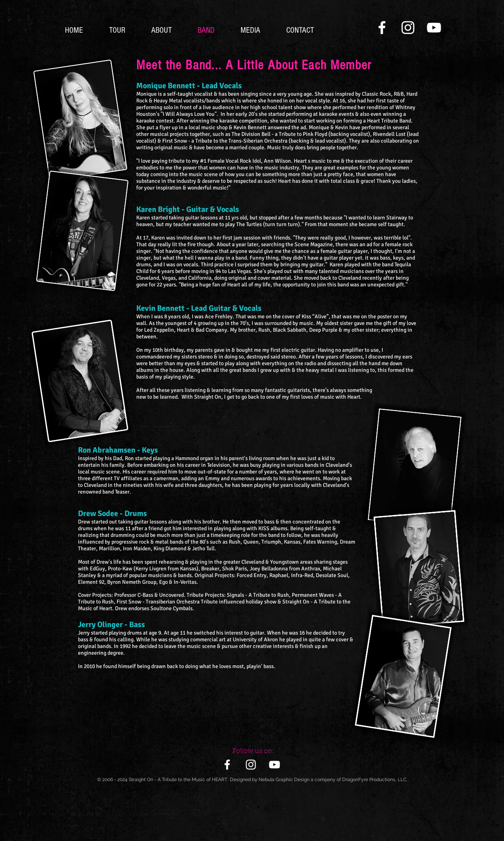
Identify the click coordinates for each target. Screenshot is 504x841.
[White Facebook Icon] (382, 28)
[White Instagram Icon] (408, 28)
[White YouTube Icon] (434, 28)
